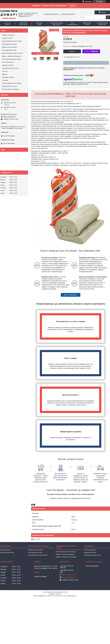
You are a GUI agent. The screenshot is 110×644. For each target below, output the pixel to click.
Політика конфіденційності (69, 596)
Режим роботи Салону (10, 86)
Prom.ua (65, 592)
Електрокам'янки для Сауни (57, 24)
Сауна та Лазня (7, 24)
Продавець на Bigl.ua (55, 594)
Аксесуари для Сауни (23, 24)
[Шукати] (108, 17)
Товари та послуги (8, 35)
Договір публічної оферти (11, 89)
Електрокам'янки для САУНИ (38, 555)
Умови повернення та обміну (12, 83)
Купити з (91, 51)
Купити (72, 51)
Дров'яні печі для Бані (9, 47)
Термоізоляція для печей (93, 555)
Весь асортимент (71, 295)
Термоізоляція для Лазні (102, 24)
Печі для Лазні (39, 24)
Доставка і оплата (8, 77)
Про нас (5, 71)
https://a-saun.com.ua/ (10, 114)
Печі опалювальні (72, 24)
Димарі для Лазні (8, 65)
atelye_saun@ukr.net (9, 117)
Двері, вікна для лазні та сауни (12, 53)
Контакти (5, 80)
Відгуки (5, 74)
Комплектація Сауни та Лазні (12, 41)
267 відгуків (88, 1)
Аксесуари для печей (9, 50)
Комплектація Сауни (8, 552)
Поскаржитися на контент (53, 596)
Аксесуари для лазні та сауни (66, 552)
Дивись (73, 6)
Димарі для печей (87, 24)
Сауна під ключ (6, 550)
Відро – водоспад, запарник (11, 56)
